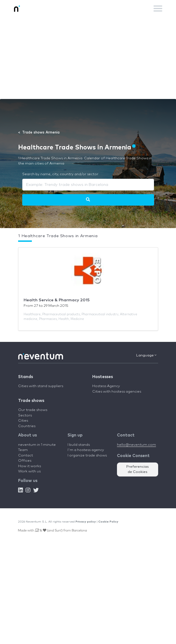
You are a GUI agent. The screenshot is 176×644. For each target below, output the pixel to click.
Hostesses (103, 377)
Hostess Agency (106, 386)
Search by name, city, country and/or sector (60, 174)
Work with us (29, 471)
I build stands (79, 445)
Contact (26, 456)
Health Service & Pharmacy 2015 (57, 300)
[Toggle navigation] (158, 8)
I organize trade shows (87, 456)
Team (23, 450)
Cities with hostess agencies (117, 392)
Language (146, 355)
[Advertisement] (88, 58)
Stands (26, 377)
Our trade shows (33, 410)
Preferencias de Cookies (138, 469)
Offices (25, 461)
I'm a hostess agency (86, 450)
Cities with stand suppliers (41, 386)
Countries (27, 426)
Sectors (25, 415)
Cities (23, 421)
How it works (30, 466)
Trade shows (31, 401)
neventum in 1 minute (37, 445)
